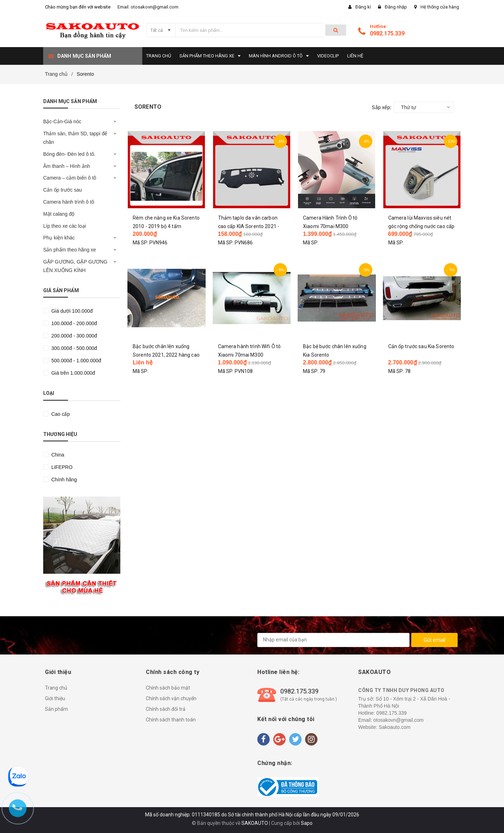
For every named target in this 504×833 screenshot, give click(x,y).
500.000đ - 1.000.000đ (76, 361)
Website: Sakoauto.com (384, 727)
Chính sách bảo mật (168, 688)
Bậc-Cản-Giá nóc (62, 121)
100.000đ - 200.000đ (73, 323)
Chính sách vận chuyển (171, 698)
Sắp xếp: (382, 107)
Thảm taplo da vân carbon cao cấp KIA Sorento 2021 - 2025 (249, 226)
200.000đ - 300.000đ (73, 336)
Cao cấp (60, 414)
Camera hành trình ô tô (69, 202)
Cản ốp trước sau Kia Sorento (421, 346)
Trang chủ (56, 688)
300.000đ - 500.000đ (73, 348)
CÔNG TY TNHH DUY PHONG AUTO (401, 690)
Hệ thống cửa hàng (440, 7)
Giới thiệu (55, 698)
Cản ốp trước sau (62, 190)
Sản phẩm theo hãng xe (70, 250)
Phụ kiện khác (59, 238)
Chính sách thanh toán (171, 720)
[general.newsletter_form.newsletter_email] (333, 640)
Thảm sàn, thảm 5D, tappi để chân (75, 138)
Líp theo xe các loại (65, 226)
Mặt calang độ (59, 214)
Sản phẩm (56, 709)
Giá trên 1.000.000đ (73, 373)
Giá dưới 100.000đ (71, 311)
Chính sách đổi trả (166, 709)
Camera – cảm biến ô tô (70, 178)
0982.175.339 (387, 33)
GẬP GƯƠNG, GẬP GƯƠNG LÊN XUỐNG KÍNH (75, 266)
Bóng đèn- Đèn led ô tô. (69, 154)
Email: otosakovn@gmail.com (148, 7)
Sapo (307, 823)
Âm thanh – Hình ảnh (67, 166)
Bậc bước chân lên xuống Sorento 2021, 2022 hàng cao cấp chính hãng (166, 355)
